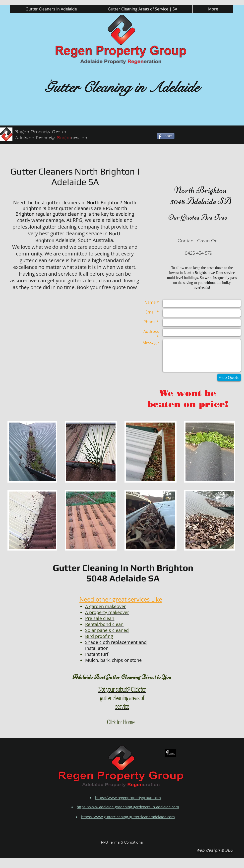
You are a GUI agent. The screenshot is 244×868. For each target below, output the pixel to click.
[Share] (166, 136)
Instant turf (97, 654)
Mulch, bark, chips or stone (113, 660)
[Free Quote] (229, 377)
